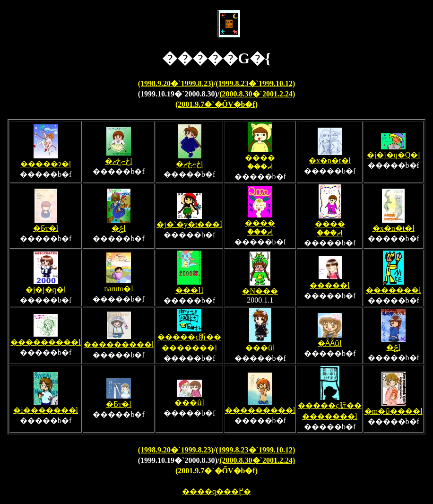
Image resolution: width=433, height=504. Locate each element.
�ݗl (119, 224)
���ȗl (260, 344)
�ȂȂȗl (330, 339)
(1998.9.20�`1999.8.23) (176, 83)
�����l (329, 281)
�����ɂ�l (46, 160)
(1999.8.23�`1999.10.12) (255, 83)
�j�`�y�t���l (189, 220)
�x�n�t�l (330, 156)
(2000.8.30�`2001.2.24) (257, 94)
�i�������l (46, 406)
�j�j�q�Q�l (394, 151)
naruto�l (118, 285)
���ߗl (189, 286)
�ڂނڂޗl (118, 157)
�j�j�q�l (46, 286)
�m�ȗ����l (394, 407)
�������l (393, 286)
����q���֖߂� (216, 491)
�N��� (260, 287)
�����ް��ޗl (260, 158)
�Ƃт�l (46, 224)
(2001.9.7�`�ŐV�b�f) (216, 104)
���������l (45, 338)
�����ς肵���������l (189, 338)
